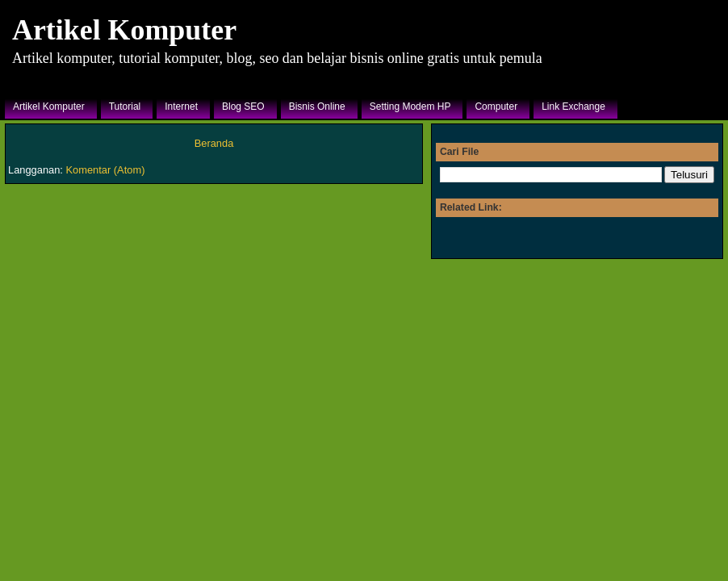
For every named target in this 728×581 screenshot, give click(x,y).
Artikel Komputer (124, 30)
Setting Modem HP (410, 107)
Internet (181, 107)
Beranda (214, 143)
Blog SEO (243, 107)
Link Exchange (573, 107)
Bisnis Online (317, 107)
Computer (496, 107)
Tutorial (125, 107)
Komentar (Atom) (106, 170)
